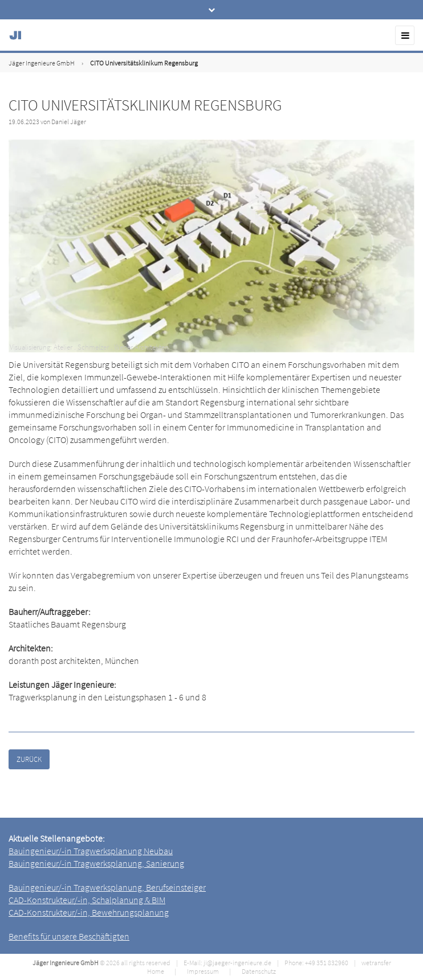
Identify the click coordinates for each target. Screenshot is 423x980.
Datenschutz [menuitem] (259, 971)
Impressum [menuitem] (203, 971)
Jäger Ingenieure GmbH (42, 63)
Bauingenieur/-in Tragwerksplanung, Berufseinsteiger (107, 887)
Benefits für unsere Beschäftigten (69, 936)
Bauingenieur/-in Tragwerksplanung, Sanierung (96, 863)
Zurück (29, 759)
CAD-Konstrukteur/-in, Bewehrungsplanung (89, 912)
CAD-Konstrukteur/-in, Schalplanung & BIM (87, 900)
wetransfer (376, 963)
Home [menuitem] (156, 971)
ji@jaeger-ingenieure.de (237, 963)
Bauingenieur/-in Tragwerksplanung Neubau (91, 851)
